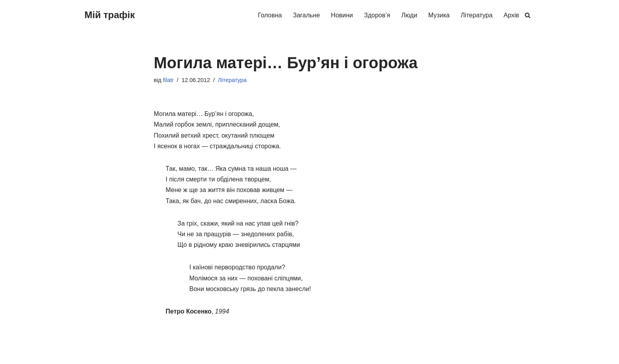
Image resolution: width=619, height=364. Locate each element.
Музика (439, 15)
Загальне (306, 15)
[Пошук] (528, 15)
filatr (168, 80)
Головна (270, 15)
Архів (511, 15)
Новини (342, 15)
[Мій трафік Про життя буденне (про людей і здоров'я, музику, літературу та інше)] (110, 15)
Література (477, 15)
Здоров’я (377, 15)
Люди (409, 15)
